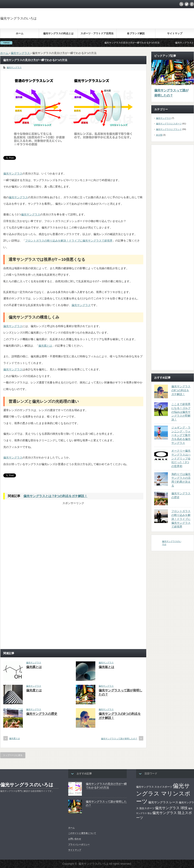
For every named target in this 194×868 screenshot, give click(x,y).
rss (181, 4)
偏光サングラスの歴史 (42, 714)
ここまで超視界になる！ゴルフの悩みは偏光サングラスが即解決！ (181, 412)
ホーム (20, 33)
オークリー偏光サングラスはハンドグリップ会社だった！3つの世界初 (181, 458)
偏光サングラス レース (163, 802)
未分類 (159, 135)
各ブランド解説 (136, 33)
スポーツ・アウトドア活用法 (97, 33)
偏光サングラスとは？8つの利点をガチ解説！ (55, 496)
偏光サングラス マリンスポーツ (163, 793)
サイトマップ (175, 33)
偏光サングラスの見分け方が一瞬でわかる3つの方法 (138, 43)
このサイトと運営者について (82, 833)
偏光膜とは (45, 346)
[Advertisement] (40, 532)
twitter (187, 4)
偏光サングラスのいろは (18, 18)
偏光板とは (106, 667)
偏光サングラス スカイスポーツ (154, 787)
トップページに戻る (13, 755)
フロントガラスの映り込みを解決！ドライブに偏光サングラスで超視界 (69, 241)
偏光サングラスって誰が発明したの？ (119, 739)
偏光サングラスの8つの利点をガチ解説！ (181, 390)
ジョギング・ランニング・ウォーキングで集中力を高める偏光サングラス (181, 435)
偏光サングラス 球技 (171, 808)
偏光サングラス (14, 67)
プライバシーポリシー (79, 844)
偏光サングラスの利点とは (58, 33)
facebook (192, 4)
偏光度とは (34, 690)
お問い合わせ (75, 839)
